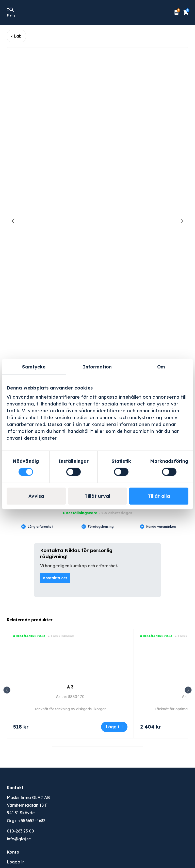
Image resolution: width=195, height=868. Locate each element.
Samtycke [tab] (34, 367)
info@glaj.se (19, 839)
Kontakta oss (55, 578)
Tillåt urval (97, 496)
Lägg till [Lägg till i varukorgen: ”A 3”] (114, 727)
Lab (18, 36)
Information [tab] (97, 367)
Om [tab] (161, 367)
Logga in (16, 862)
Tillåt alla (159, 496)
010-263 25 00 (20, 831)
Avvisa (36, 496)
